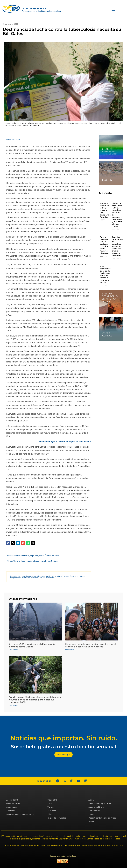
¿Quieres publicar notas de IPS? (20, 814)
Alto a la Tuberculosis (22, 561)
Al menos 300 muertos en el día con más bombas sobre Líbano (32, 645)
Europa (91, 814)
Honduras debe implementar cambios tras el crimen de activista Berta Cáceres (90, 645)
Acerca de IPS (12, 800)
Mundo (91, 821)
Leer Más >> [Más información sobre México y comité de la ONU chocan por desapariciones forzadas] (105, 220)
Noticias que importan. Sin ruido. (64, 738)
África (10, 561)
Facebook (52, 811)
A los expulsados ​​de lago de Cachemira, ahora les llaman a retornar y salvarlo (105, 274)
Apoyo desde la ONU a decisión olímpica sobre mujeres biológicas (105, 245)
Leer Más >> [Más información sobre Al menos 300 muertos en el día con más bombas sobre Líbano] (13, 650)
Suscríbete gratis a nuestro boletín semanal (63, 747)
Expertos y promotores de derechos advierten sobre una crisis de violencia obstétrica (117, 246)
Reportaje (34, 556)
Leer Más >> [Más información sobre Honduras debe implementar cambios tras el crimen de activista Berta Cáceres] (70, 650)
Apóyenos (11, 811)
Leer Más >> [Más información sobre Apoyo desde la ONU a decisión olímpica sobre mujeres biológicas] (105, 256)
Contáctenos (12, 807)
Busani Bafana (13, 139)
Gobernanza (24, 556)
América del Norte (96, 807)
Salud (42, 556)
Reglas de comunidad (57, 818)
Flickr (50, 814)
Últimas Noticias (52, 556)
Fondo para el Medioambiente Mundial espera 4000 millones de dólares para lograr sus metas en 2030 (35, 700)
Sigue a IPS (52, 800)
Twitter (51, 807)
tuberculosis (38, 561)
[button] (8, 543)
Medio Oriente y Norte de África (102, 818)
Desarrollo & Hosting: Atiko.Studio (63, 856)
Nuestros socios (13, 803)
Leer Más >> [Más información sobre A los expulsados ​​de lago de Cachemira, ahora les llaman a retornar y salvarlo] (105, 285)
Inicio (50, 803)
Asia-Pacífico (94, 811)
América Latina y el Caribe (100, 803)
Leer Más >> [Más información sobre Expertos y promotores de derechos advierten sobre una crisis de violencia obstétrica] (117, 258)
